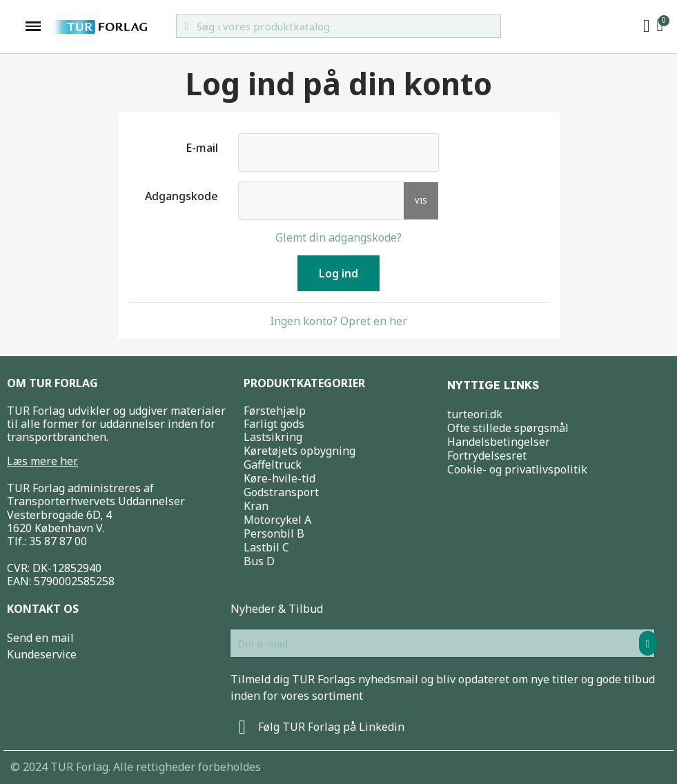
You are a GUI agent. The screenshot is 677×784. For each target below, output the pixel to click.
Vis (421, 200)
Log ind (338, 273)
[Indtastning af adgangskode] (321, 201)
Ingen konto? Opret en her (338, 321)
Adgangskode (181, 196)
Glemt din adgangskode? (338, 237)
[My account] (647, 26)
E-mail (202, 147)
